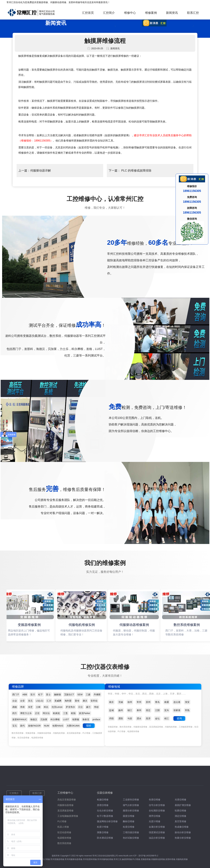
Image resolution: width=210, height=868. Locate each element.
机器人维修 (63, 827)
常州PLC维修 (44, 859)
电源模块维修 (64, 838)
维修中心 (130, 13)
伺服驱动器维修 (58, 2)
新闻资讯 (172, 13)
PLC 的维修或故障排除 (136, 171)
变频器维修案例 (30, 625)
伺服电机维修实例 (82, 625)
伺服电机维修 (182, 859)
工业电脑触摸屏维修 (68, 816)
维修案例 (151, 13)
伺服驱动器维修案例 (135, 625)
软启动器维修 (64, 832)
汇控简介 (109, 13)
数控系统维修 (64, 843)
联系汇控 (193, 13)
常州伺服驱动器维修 (73, 859)
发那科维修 (74, 2)
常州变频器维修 (57, 859)
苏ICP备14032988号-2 (148, 856)
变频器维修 (42, 2)
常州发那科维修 (90, 859)
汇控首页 (88, 13)
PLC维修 (62, 821)
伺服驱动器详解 (41, 171)
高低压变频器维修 (67, 800)
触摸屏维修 (127, 859)
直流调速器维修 (65, 811)
